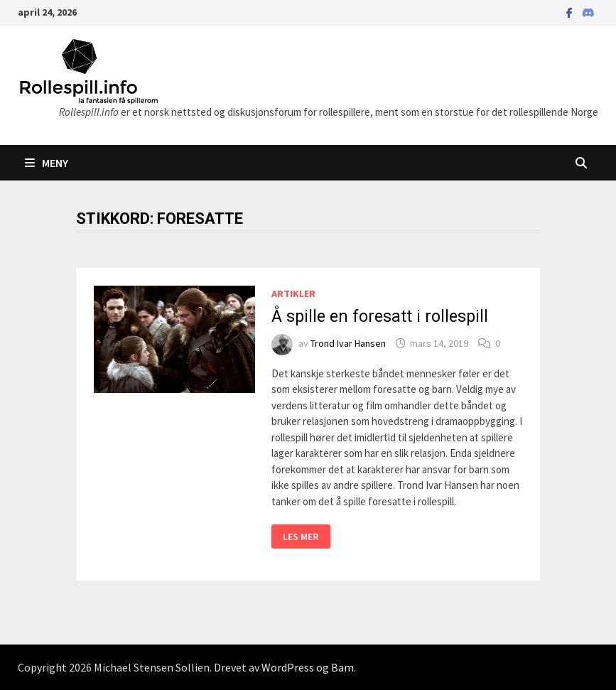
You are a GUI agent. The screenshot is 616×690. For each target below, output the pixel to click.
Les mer (306, 538)
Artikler (293, 293)
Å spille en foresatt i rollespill (380, 317)
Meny (47, 163)
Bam (342, 667)
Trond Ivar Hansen (348, 343)
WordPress (288, 667)
